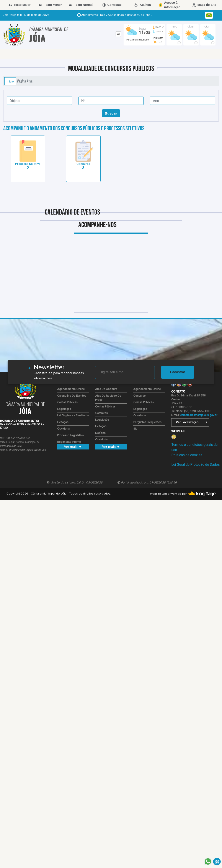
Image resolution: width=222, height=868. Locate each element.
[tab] (118, 34)
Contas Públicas (67, 402)
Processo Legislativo (70, 436)
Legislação (64, 409)
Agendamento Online (71, 389)
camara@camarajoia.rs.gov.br (199, 415)
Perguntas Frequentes (147, 422)
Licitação (63, 422)
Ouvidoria (63, 429)
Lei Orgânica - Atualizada (73, 416)
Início (10, 81)
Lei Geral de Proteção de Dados (195, 465)
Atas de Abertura (106, 389)
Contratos (101, 413)
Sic (135, 429)
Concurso (140, 396)
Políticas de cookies (187, 455)
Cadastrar (178, 372)
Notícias (100, 433)
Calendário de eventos (72, 396)
